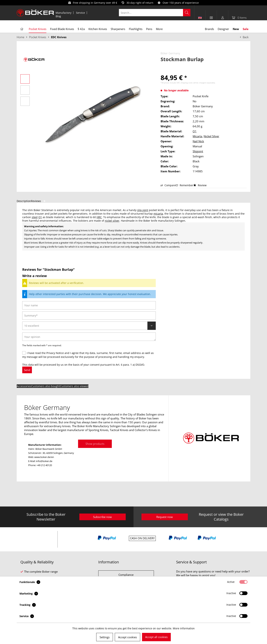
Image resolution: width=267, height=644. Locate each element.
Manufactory (64, 13)
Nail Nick (198, 141)
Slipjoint (198, 151)
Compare (168, 185)
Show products (95, 444)
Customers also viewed (74, 386)
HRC (99, 217)
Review (200, 185)
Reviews (39, 201)
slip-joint (143, 210)
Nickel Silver (211, 136)
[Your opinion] (89, 337)
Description (24, 201)
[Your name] (89, 305)
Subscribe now (102, 517)
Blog (58, 16)
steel (35, 217)
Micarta (197, 136)
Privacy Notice (55, 353)
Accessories (24, 386)
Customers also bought (46, 386)
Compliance (126, 575)
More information (184, 628)
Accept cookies (127, 637)
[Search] (187, 13)
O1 (195, 131)
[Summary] (89, 316)
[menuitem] (64, 13)
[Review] (89, 326)
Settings (105, 637)
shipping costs (187, 83)
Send (27, 370)
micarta (158, 214)
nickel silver (112, 221)
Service (80, 13)
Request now (165, 517)
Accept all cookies (156, 637)
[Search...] (155, 13)
